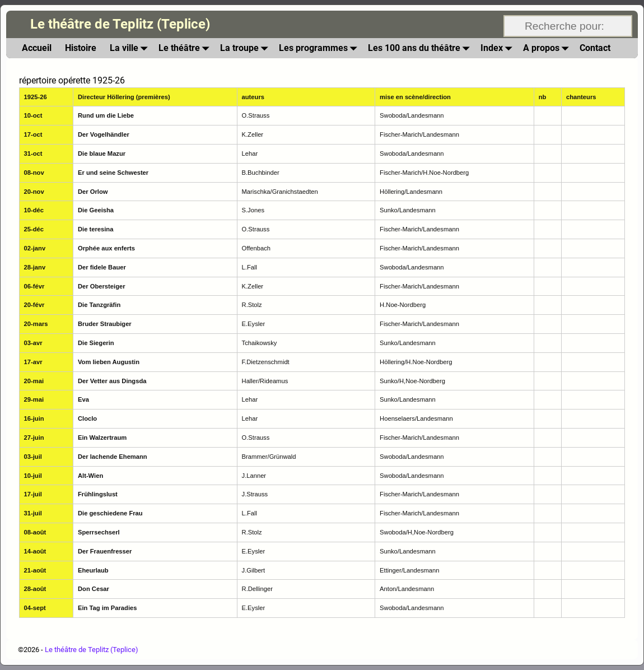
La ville (131, 48)
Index (498, 48)
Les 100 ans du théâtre (421, 48)
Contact (595, 48)
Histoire (81, 48)
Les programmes (320, 48)
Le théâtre (186, 48)
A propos (548, 48)
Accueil (37, 48)
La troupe (246, 48)
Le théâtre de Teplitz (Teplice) (120, 24)
